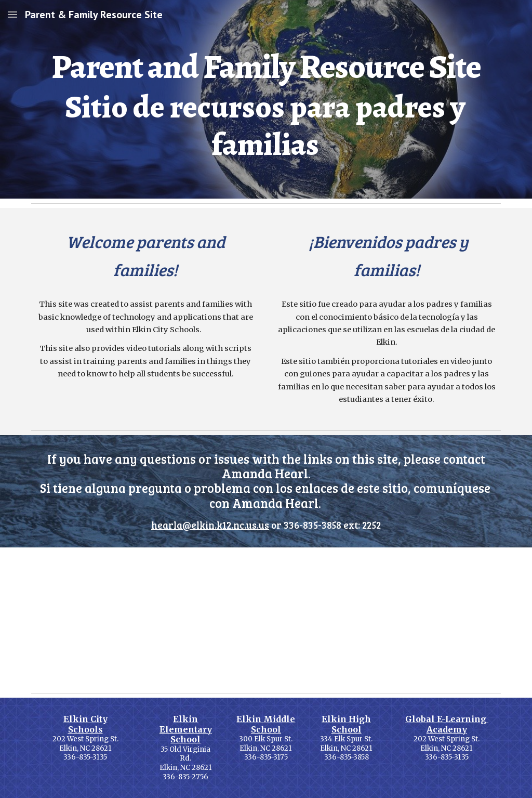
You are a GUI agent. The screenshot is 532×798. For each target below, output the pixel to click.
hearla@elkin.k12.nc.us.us (210, 525)
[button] (12, 14)
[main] (266, 99)
